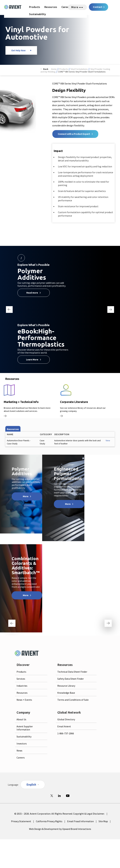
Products (35, 7)
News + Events (24, 700)
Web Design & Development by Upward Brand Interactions (60, 829)
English (31, 784)
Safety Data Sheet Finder (71, 679)
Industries (22, 686)
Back (46, 69)
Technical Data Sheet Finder (72, 672)
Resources (51, 7)
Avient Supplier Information (25, 728)
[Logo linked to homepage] (13, 7)
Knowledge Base (66, 693)
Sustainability (37, 14)
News (19, 751)
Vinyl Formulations (79, 69)
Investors (22, 744)
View (108, 440)
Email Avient (64, 726)
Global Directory (66, 719)
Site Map (103, 821)
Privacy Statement (21, 821)
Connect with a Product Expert (74, 134)
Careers (66, 7)
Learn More (32, 360)
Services (21, 679)
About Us (21, 719)
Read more (32, 293)
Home (54, 69)
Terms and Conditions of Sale (73, 700)
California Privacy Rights (49, 821)
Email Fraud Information (80, 821)
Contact (98, 7)
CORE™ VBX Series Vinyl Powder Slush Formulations (82, 72)
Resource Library (66, 686)
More (26, 496)
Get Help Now (18, 50)
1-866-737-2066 (66, 733)
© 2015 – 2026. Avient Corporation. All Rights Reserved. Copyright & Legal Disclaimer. (59, 814)
